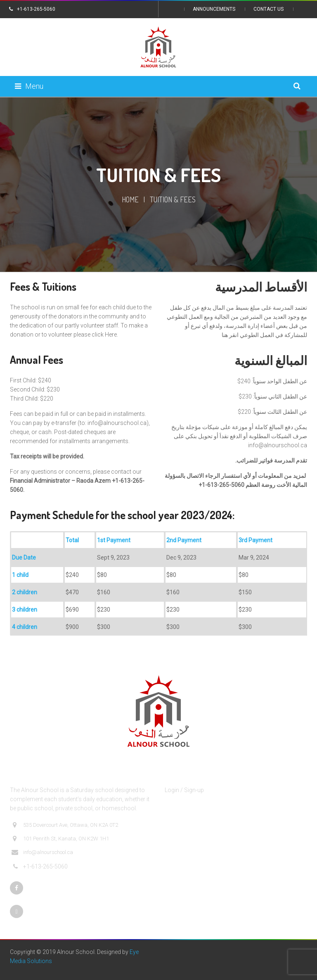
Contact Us (269, 9)
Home (130, 199)
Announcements (214, 9)
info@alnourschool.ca (117, 423)
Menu (29, 86)
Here (111, 335)
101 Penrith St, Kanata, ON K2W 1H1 (60, 839)
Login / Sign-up (184, 790)
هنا (225, 335)
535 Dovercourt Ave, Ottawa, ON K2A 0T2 (65, 825)
